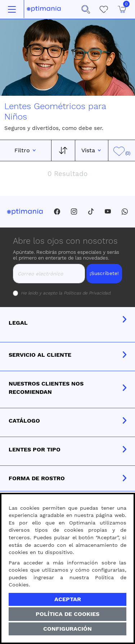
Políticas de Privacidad (87, 293)
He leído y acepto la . (66, 293)
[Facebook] (57, 212)
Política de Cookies (67, 614)
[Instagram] (74, 212)
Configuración (67, 629)
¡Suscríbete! (104, 273)
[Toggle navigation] (12, 9)
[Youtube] (108, 212)
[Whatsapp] (125, 212)
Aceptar (68, 599)
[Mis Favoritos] (104, 9)
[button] (86, 9)
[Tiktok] (91, 212)
